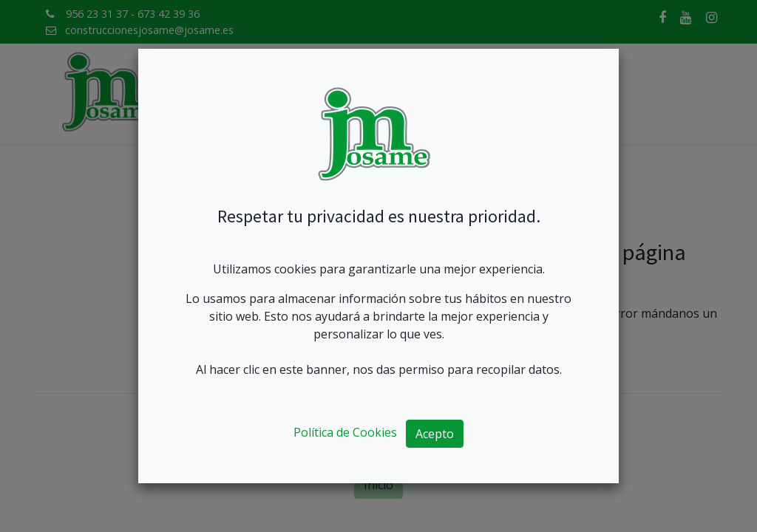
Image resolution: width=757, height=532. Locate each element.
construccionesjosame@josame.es (149, 30)
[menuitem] (241, 94)
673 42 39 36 (169, 14)
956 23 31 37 (97, 14)
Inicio (378, 485)
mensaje (413, 331)
